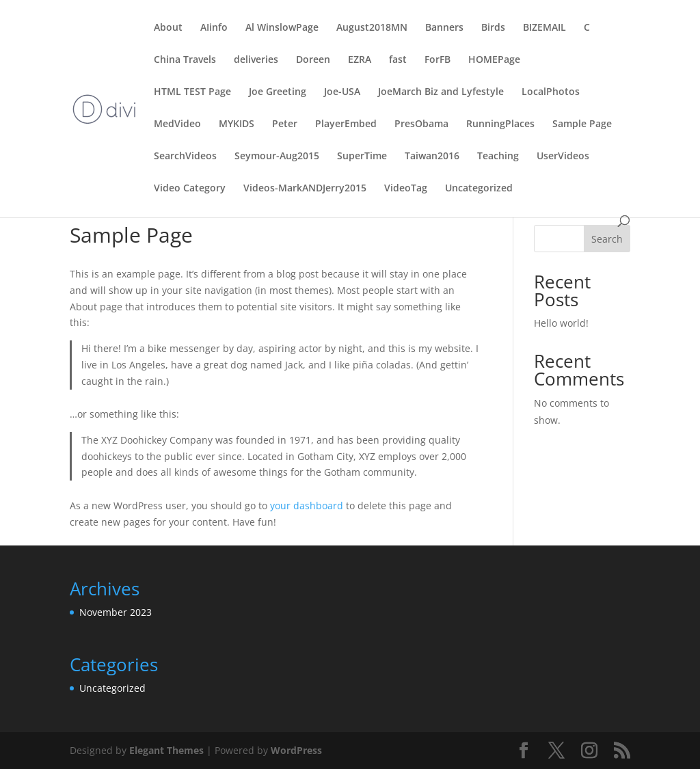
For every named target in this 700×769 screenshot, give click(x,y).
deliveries (256, 60)
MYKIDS (237, 124)
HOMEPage (494, 60)
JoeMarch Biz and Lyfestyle (441, 92)
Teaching (498, 157)
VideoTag (406, 189)
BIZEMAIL (544, 28)
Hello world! (561, 323)
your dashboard (307, 505)
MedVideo (177, 124)
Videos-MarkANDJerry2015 (305, 189)
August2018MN (372, 28)
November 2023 (116, 612)
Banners (444, 28)
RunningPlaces (500, 124)
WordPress (296, 750)
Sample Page (582, 124)
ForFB (437, 60)
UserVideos (563, 157)
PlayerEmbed (346, 124)
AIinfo (214, 28)
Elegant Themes (166, 750)
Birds (493, 28)
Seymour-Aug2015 (277, 157)
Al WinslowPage (282, 28)
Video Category (190, 189)
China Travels (185, 60)
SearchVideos (185, 157)
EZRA (360, 60)
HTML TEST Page (192, 92)
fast (398, 60)
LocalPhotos (551, 92)
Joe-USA (342, 92)
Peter (285, 124)
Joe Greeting (278, 92)
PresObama (421, 124)
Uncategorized (479, 189)
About (168, 28)
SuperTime (362, 157)
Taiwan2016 (432, 157)
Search (607, 239)
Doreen (313, 60)
